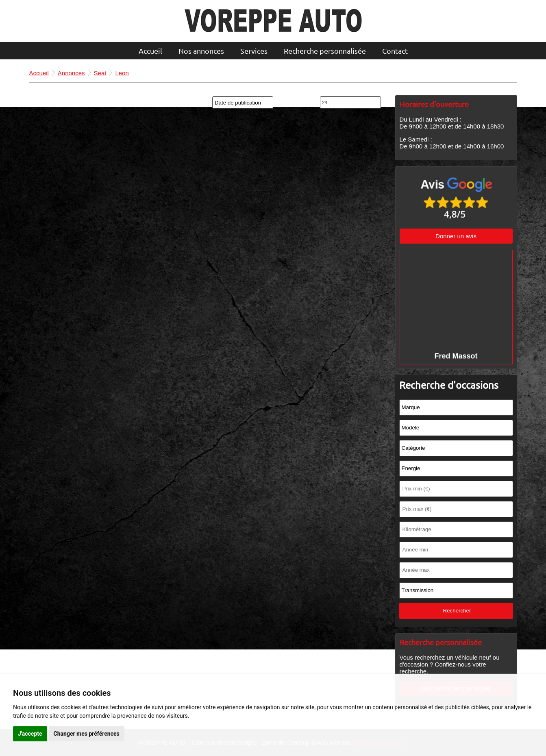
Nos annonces (201, 51)
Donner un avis (456, 236)
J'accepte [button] (30, 734)
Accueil (150, 51)
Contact (395, 51)
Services (254, 51)
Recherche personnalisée (325, 51)
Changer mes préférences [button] (87, 734)
